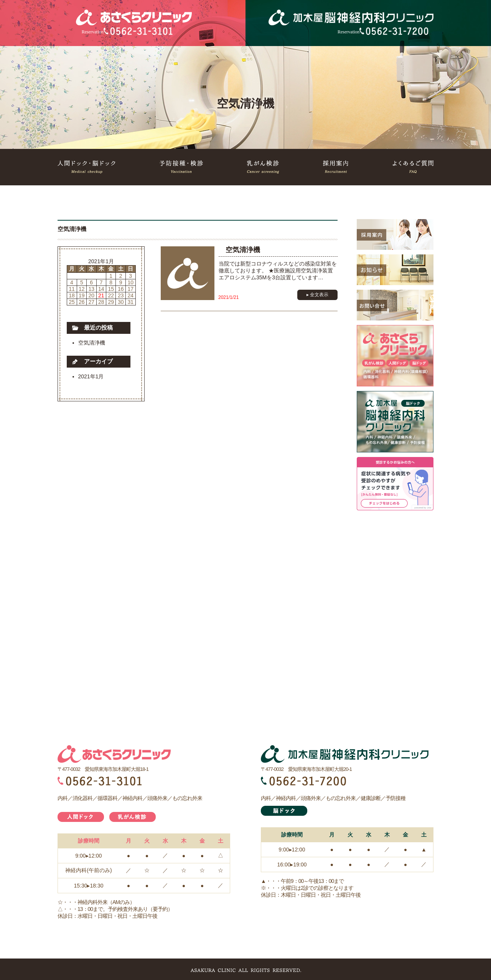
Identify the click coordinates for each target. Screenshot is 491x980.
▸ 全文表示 (317, 295)
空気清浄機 (92, 343)
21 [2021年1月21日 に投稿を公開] (101, 295)
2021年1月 (91, 376)
